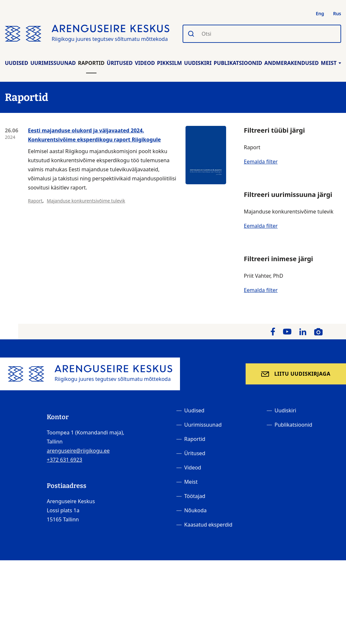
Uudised (17, 63)
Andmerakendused (292, 63)
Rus (337, 13)
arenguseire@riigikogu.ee (78, 451)
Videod (145, 63)
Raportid (91, 63)
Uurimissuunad (53, 63)
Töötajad (195, 496)
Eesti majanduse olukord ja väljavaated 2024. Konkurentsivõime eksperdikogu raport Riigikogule (94, 135)
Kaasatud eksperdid (208, 525)
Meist (331, 63)
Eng (320, 13)
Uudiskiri (198, 63)
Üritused (120, 63)
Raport (35, 201)
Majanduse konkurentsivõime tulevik (86, 201)
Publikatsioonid (238, 63)
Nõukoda (195, 510)
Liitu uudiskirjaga (302, 374)
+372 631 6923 (64, 460)
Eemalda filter (261, 162)
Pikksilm (169, 63)
